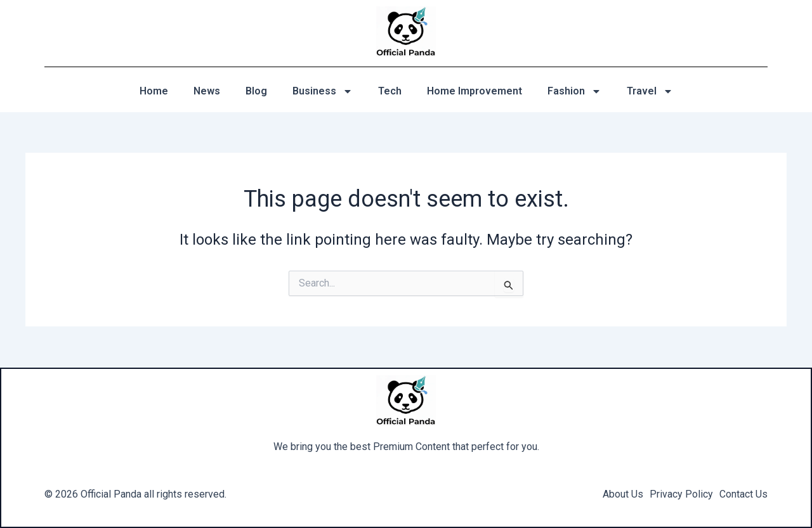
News (207, 91)
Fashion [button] (574, 91)
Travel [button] (650, 91)
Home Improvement (475, 91)
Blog (256, 91)
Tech (390, 91)
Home (154, 91)
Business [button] (323, 91)
